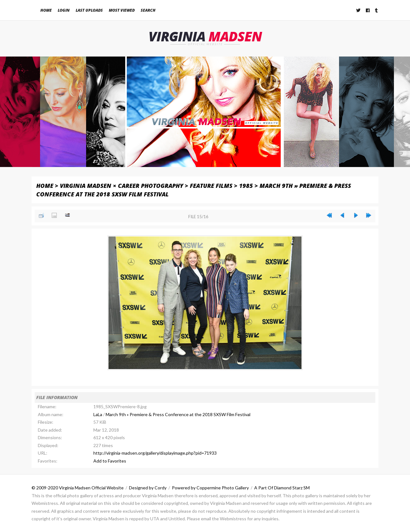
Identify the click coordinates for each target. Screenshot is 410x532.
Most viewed (122, 10)
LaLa (98, 414)
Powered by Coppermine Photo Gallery (210, 488)
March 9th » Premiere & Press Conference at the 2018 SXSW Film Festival (178, 414)
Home (46, 10)
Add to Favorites (110, 461)
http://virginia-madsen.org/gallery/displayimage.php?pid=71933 (155, 453)
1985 (246, 185)
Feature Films (211, 185)
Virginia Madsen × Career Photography (122, 185)
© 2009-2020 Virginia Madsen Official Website (78, 488)
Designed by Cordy (148, 488)
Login (64, 10)
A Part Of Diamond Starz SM (282, 488)
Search (148, 10)
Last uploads (89, 10)
